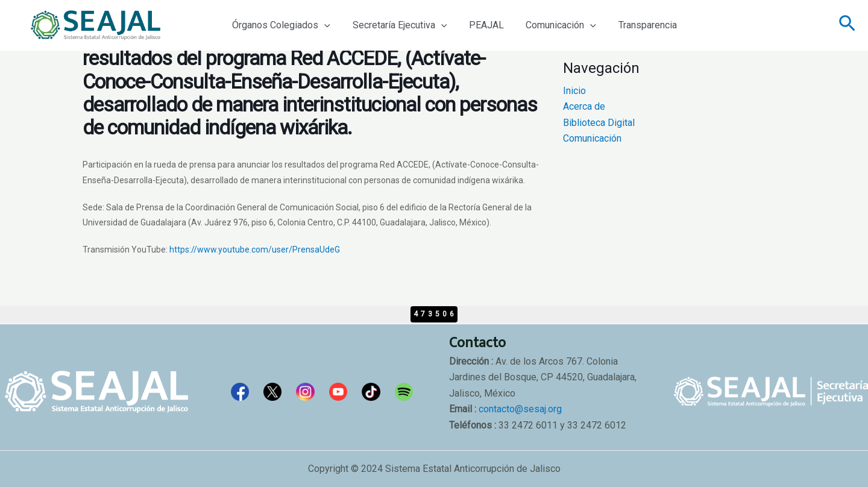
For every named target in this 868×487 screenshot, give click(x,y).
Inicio (574, 91)
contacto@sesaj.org (520, 409)
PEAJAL (479, 25)
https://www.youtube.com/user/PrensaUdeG (255, 250)
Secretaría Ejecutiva (396, 25)
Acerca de (584, 106)
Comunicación (551, 25)
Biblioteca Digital (599, 123)
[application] (323, 25)
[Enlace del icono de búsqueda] (847, 25)
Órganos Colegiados (280, 25)
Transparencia (635, 25)
